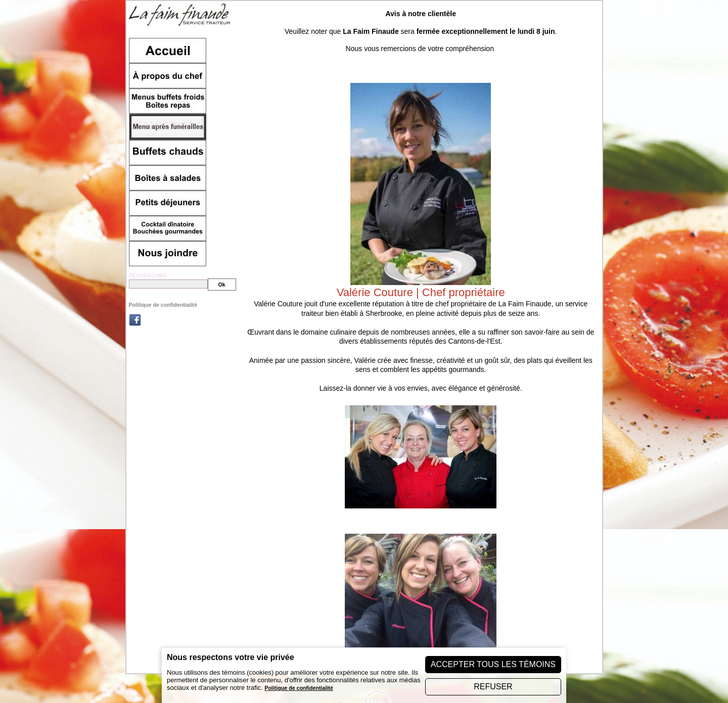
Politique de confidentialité (163, 305)
